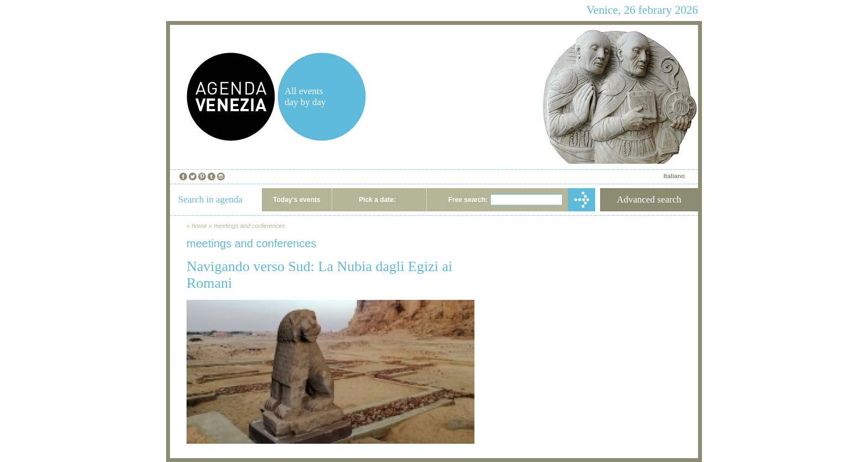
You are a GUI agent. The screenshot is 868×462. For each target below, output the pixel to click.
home (199, 226)
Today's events (296, 200)
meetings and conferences (249, 226)
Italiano (674, 176)
